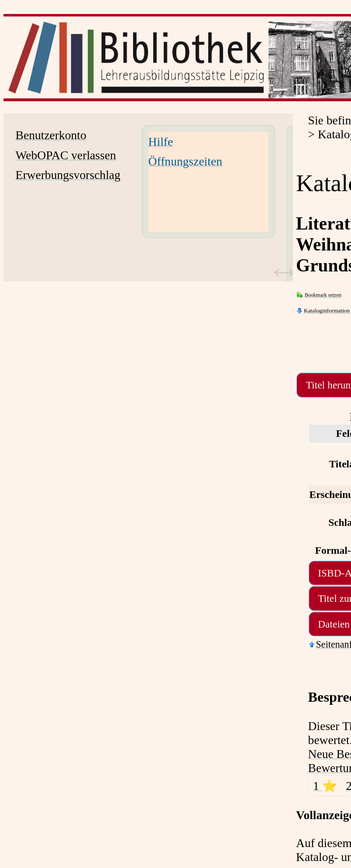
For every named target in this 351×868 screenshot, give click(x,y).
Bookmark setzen (323, 295)
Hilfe (161, 142)
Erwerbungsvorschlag (68, 175)
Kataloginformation (327, 310)
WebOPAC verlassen (66, 155)
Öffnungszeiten (185, 161)
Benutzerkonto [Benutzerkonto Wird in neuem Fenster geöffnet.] (51, 135)
